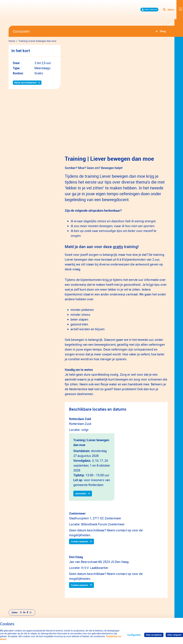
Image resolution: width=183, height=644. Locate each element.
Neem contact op (143, 13)
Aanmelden (82, 460)
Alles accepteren (151, 635)
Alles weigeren (174, 635)
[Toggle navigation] (172, 13)
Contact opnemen (81, 508)
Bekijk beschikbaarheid (27, 83)
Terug (163, 31)
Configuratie (130, 635)
